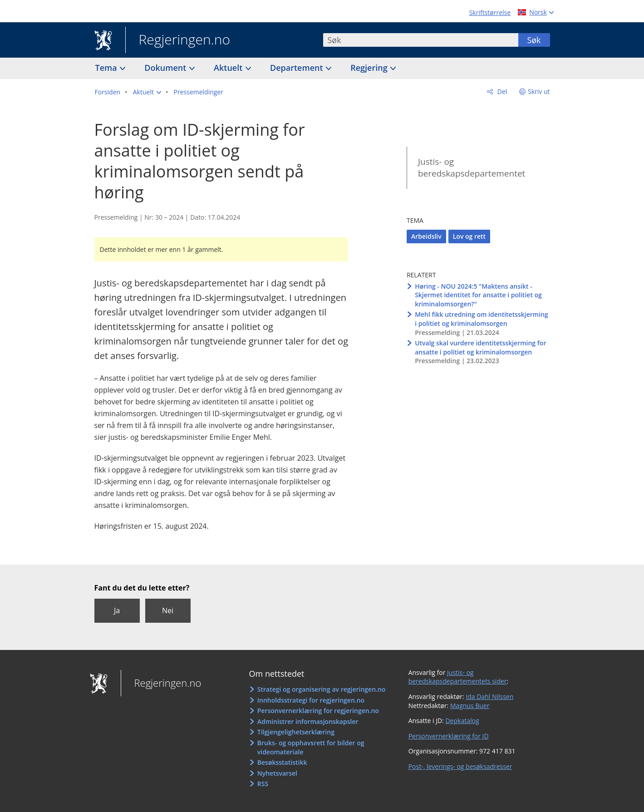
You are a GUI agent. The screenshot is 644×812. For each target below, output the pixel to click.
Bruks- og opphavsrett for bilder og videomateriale (311, 747)
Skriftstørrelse (490, 12)
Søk (534, 40)
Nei (168, 610)
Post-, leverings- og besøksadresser (460, 766)
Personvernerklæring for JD (449, 736)
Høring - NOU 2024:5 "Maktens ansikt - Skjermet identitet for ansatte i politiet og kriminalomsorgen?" (478, 295)
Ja (117, 610)
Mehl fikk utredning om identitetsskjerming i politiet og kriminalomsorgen (482, 319)
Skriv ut (539, 91)
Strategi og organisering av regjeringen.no (322, 689)
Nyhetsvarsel (277, 773)
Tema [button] (107, 68)
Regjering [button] (370, 68)
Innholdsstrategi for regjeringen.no (311, 700)
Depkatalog (462, 721)
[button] (147, 92)
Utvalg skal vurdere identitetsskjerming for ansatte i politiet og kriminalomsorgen (480, 347)
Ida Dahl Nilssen (489, 696)
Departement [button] (297, 68)
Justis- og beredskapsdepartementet (472, 168)
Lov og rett (469, 236)
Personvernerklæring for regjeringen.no (318, 711)
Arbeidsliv (426, 236)
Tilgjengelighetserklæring (296, 732)
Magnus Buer (470, 706)
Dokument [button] (166, 68)
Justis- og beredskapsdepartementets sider (458, 677)
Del (501, 91)
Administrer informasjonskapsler (308, 721)
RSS (263, 784)
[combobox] (421, 40)
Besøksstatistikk (282, 762)
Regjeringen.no (178, 40)
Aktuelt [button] (229, 68)
